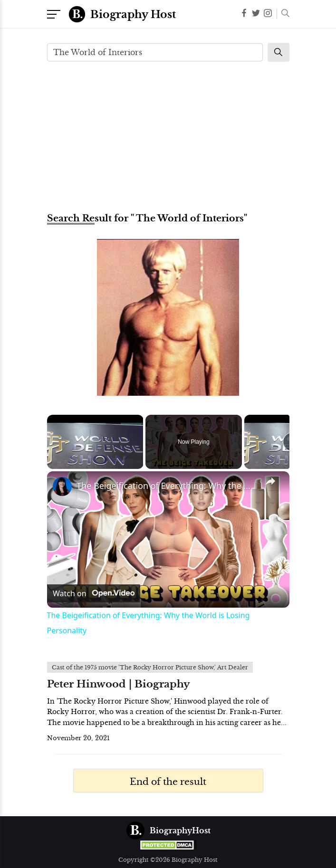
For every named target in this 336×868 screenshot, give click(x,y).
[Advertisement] (168, 136)
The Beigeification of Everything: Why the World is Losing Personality (167, 486)
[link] (62, 486)
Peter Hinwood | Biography (119, 684)
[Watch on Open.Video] (94, 593)
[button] (283, 14)
